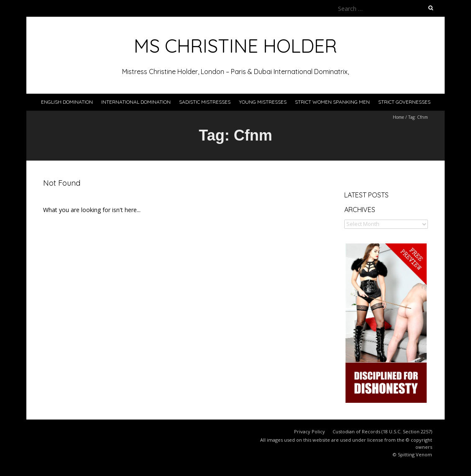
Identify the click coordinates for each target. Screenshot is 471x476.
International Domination (136, 102)
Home (398, 117)
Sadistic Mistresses (205, 102)
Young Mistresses (263, 102)
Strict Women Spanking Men (332, 102)
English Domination (67, 102)
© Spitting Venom (412, 454)
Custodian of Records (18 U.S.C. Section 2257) (382, 431)
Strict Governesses (404, 102)
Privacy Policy (310, 431)
